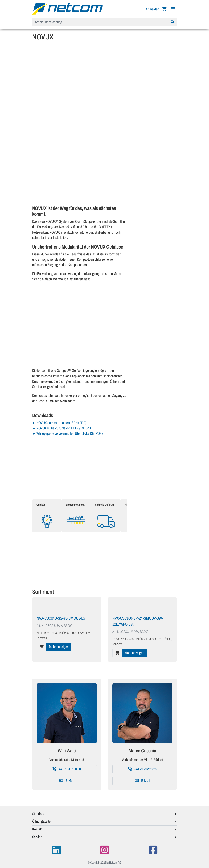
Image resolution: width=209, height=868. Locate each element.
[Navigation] (173, 9)
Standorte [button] (39, 814)
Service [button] (37, 837)
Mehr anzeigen (59, 647)
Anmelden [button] (153, 9)
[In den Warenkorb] (42, 647)
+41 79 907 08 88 (67, 769)
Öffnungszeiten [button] (42, 821)
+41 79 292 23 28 (142, 769)
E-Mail (67, 781)
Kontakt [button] (37, 829)
